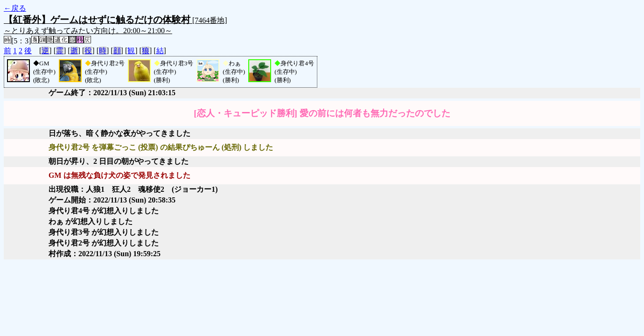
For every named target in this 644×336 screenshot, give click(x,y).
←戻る (15, 8)
